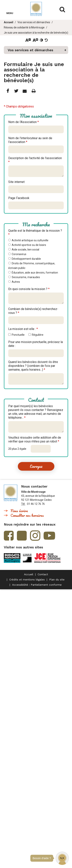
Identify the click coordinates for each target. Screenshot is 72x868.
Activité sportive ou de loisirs (29, 245)
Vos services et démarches (34, 22)
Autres (16, 282)
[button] (62, 858)
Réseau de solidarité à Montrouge (24, 27)
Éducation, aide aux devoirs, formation (35, 273)
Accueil (9, 22)
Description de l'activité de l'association (35, 160)
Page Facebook (19, 198)
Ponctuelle (18, 335)
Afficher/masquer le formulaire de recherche (62, 10)
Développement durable (26, 259)
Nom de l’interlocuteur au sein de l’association (30, 140)
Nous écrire (19, 511)
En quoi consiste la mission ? (29, 289)
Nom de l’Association (24, 122)
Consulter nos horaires (27, 515)
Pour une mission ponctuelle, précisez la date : (36, 344)
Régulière (38, 335)
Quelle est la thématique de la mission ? (35, 233)
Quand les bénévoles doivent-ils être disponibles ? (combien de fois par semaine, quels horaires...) (33, 366)
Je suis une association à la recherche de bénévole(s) (36, 33)
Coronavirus (19, 254)
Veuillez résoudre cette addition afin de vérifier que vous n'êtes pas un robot (35, 439)
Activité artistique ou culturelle (30, 240)
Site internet (16, 182)
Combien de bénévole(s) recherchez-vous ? (33, 311)
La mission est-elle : (23, 329)
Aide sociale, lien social (25, 250)
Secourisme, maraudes (26, 277)
